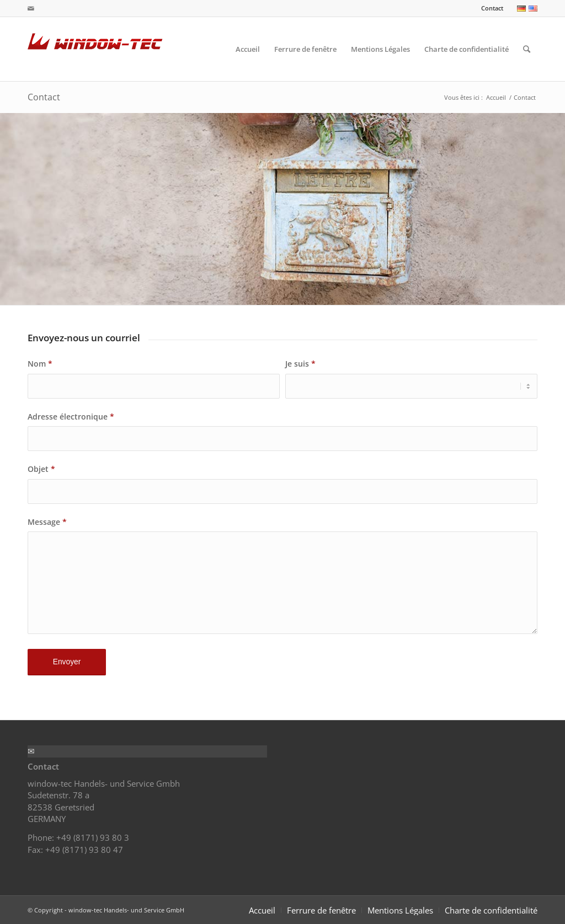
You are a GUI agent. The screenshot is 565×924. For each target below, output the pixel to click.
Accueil (496, 97)
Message (47, 522)
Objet (41, 469)
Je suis (300, 364)
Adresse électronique (71, 417)
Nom (40, 364)
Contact (492, 8)
